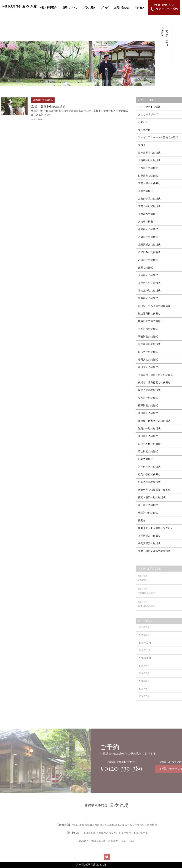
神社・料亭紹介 (48, 8)
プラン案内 (89, 8)
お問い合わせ (121, 8)
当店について (70, 8)
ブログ (105, 8)
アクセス (140, 8)
